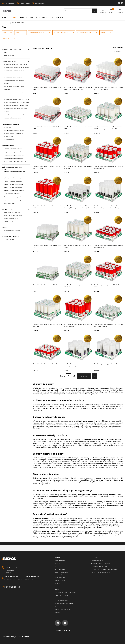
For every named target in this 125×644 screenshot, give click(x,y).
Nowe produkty (60, 561)
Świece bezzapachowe (98, 561)
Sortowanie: (118, 48)
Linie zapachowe (60, 569)
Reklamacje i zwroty (61, 601)
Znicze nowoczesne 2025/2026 (100, 575)
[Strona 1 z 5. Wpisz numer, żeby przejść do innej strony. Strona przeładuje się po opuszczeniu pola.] (69, 376)
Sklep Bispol (6, 23)
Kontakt (57, 612)
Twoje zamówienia (61, 578)
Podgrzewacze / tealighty (99, 566)
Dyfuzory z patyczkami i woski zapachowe (104, 569)
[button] (95, 11)
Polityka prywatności (62, 595)
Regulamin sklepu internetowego (65, 592)
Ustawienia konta (60, 581)
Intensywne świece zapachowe (100, 564)
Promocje (58, 564)
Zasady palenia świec (61, 572)
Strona (62, 376)
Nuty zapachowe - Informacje (64, 604)
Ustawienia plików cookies (63, 609)
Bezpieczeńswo (60, 575)
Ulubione (58, 584)
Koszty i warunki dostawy (63, 598)
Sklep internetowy (15, 637)
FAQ (56, 607)
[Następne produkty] (84, 376)
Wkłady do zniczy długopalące (100, 572)
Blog (56, 566)
